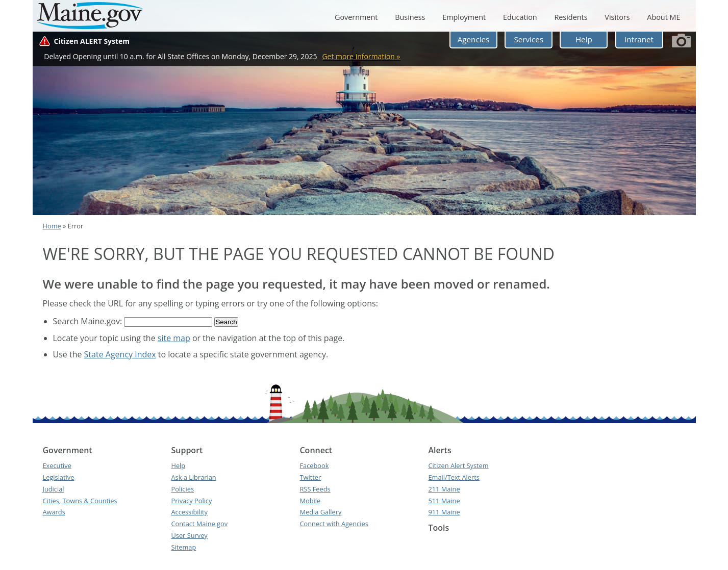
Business (410, 17)
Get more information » (361, 56)
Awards (54, 512)
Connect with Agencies (334, 524)
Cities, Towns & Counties (80, 501)
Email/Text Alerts (454, 477)
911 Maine (444, 512)
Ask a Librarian (193, 477)
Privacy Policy (191, 501)
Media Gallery (320, 512)
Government (356, 17)
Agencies (474, 39)
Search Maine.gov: (89, 321)
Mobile (310, 501)
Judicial (54, 489)
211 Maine (444, 489)
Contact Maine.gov (199, 524)
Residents (571, 17)
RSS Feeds (315, 489)
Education (520, 17)
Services (529, 39)
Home (52, 226)
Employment (464, 17)
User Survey (189, 535)
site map (174, 338)
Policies (182, 489)
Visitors (617, 17)
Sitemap (183, 547)
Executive (57, 465)
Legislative (59, 477)
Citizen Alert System (458, 465)
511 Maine (444, 501)
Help (584, 39)
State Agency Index (120, 354)
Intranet (639, 39)
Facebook (314, 465)
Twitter (310, 477)
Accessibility (189, 512)
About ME (663, 17)
